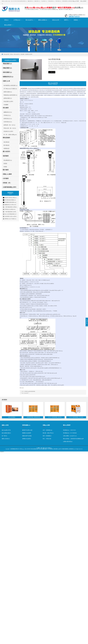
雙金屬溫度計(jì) (8, 160)
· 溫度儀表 (5, 156)
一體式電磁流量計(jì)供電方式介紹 (10, 212)
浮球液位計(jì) (7, 115)
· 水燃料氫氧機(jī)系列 (9, 187)
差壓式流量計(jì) (8, 92)
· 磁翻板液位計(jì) (8, 77)
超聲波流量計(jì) (8, 98)
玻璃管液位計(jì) (8, 119)
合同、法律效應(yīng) (47, 430)
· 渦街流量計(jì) (7, 72)
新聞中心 (66, 20)
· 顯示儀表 (5, 170)
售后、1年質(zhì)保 (47, 439)
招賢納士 (76, 20)
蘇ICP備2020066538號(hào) (46, 448)
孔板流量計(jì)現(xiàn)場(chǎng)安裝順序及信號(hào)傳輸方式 (10, 216)
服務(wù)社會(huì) (6, 439)
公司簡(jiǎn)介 (17, 20)
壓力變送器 (6, 145)
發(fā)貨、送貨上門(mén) (48, 433)
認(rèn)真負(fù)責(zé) (6, 433)
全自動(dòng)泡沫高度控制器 (30, 391)
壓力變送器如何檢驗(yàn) (9, 200)
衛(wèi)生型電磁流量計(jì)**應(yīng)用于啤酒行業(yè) (10, 214)
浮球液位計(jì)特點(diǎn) (9, 209)
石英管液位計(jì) (8, 122)
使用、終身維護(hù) (47, 436)
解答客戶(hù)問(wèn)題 (27, 430)
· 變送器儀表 (6, 138)
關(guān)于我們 (76, 1)
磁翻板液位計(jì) (8, 112)
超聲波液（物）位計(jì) (9, 125)
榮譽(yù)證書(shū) (43, 20)
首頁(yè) (6, 20)
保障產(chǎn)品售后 (27, 439)
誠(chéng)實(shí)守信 (6, 430)
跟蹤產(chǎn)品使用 (27, 433)
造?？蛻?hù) (4, 436)
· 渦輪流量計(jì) (7, 68)
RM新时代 (2, 452)
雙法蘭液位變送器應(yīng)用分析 (10, 202)
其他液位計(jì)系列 (29, 54)
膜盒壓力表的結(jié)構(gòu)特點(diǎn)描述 (10, 198)
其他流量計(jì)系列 (8, 101)
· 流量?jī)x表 (6, 81)
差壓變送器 (6, 148)
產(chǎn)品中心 (29, 20)
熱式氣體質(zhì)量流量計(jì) (11, 85)
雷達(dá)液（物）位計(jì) (10, 128)
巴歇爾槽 (6, 105)
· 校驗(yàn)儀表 (7, 174)
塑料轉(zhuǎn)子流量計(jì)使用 (10, 219)
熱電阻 (5, 167)
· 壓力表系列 (6, 152)
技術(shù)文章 (56, 20)
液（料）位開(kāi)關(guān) (10, 135)
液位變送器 (6, 142)
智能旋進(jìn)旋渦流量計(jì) (10, 95)
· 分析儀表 (5, 178)
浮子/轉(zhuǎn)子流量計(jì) (10, 89)
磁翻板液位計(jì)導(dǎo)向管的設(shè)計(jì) (10, 205)
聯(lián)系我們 (83, 1)
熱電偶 (5, 164)
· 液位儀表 (5, 108)
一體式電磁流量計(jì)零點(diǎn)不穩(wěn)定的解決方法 (10, 207)
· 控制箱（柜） (7, 183)
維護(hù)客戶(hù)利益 (27, 436)
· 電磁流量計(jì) (7, 64)
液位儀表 (23, 54)
